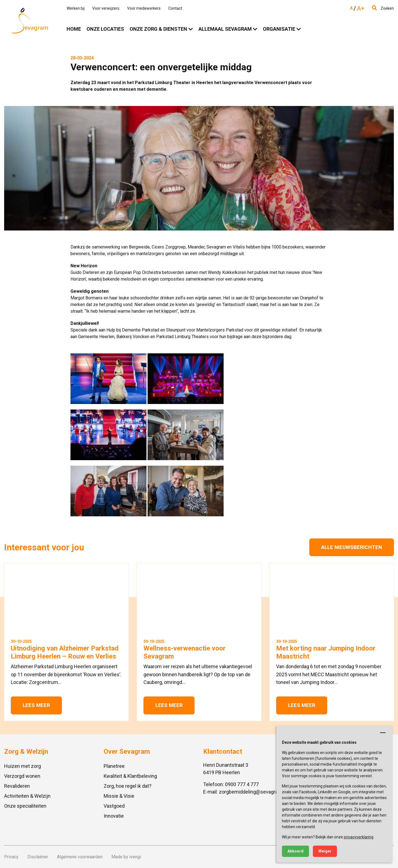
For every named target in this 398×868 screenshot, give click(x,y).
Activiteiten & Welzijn (27, 796)
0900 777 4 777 (242, 784)
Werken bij (76, 8)
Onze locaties (105, 29)
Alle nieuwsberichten (352, 547)
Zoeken (383, 8)
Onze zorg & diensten (158, 29)
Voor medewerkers (144, 8)
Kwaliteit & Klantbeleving (130, 776)
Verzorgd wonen (22, 776)
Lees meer (36, 705)
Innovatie (114, 816)
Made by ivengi (126, 857)
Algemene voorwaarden (80, 857)
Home (74, 29)
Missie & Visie (119, 796)
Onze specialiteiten (25, 806)
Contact (175, 8)
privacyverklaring (359, 837)
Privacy (11, 857)
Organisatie (279, 29)
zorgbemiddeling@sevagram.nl (253, 792)
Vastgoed (114, 806)
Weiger (325, 851)
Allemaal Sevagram (225, 29)
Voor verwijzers (106, 8)
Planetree (114, 766)
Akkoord (295, 851)
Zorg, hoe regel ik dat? (128, 786)
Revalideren (17, 786)
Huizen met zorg (23, 766)
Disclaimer (38, 857)
